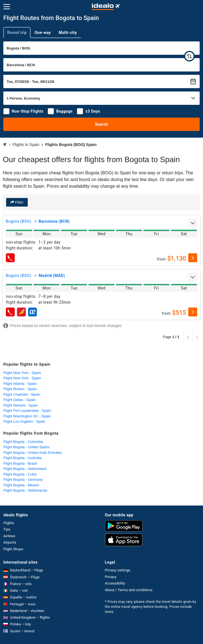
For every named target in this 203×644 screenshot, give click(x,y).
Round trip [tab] (17, 33)
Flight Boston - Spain (20, 389)
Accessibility (115, 583)
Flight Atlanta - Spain (20, 384)
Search (101, 124)
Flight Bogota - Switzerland (25, 469)
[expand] (193, 223)
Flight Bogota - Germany (23, 480)
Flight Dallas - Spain (19, 400)
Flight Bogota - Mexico (21, 485)
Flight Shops (13, 549)
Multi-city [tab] (68, 33)
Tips (7, 529)
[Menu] (7, 7)
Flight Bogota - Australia (22, 458)
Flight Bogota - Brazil (20, 463)
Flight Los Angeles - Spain (24, 421)
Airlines (9, 536)
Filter (19, 202)
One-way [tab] (43, 33)
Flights (9, 523)
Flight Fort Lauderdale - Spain (27, 411)
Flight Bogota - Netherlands (25, 490)
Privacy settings (118, 570)
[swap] (189, 56)
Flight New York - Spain (22, 373)
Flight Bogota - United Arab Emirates (33, 453)
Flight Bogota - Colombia (23, 442)
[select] (193, 258)
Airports (10, 542)
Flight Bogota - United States (26, 447)
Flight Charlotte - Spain (22, 394)
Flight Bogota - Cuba (20, 474)
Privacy (111, 577)
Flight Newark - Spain (21, 405)
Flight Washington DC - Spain (27, 416)
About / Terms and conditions (129, 590)
